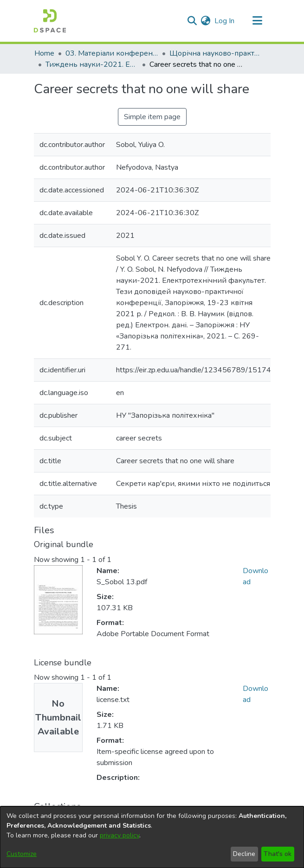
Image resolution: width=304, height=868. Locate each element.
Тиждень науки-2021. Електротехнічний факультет (92, 64)
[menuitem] (206, 21)
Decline (244, 854)
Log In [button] (225, 21)
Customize (22, 854)
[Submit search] (192, 21)
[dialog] (152, 837)
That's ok (278, 854)
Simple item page (152, 117)
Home (44, 53)
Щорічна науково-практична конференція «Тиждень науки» (216, 53)
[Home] (50, 21)
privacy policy (120, 835)
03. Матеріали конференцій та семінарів (112, 53)
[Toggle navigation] (258, 21)
